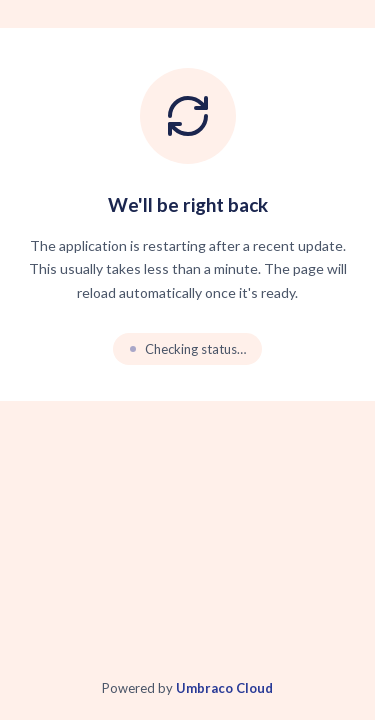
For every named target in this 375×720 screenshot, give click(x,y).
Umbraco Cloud (224, 688)
